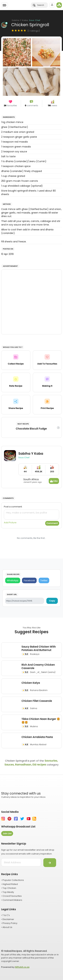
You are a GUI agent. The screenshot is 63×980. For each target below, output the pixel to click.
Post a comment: (13, 507)
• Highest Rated (9, 884)
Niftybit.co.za (22, 967)
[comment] (32, 515)
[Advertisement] (32, 302)
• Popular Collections (13, 880)
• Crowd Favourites (11, 896)
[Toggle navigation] (5, 5)
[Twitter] (44, 580)
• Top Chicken (9, 888)
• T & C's (5, 915)
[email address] (21, 862)
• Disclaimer (8, 919)
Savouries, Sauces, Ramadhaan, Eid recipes (31, 763)
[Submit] (50, 863)
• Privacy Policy (9, 923)
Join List (7, 833)
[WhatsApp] (13, 580)
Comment (52, 523)
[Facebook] (29, 580)
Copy (52, 601)
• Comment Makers (12, 900)
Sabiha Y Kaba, (26, 20)
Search (38, 5)
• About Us (7, 927)
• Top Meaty (8, 892)
